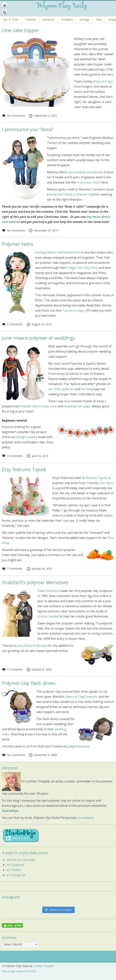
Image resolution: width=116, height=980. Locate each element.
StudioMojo (10, 811)
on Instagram (16, 875)
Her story (107, 483)
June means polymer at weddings (39, 338)
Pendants (67, 20)
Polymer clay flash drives (29, 683)
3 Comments (12, 456)
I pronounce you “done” (28, 129)
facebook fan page (77, 406)
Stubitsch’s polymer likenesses (35, 582)
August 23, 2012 (39, 324)
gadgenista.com (78, 746)
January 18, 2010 (39, 569)
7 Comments (12, 569)
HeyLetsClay (103, 81)
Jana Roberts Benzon (32, 646)
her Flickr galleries (61, 389)
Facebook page (74, 310)
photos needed (48, 616)
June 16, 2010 (37, 456)
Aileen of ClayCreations (81, 697)
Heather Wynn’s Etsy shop (38, 406)
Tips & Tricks (11, 20)
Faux (99, 20)
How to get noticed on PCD (19, 971)
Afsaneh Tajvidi (96, 478)
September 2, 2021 (43, 116)
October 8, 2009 (39, 669)
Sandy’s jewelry (27, 437)
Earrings (84, 20)
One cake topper (20, 30)
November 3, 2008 (43, 755)
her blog (87, 389)
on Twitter (14, 870)
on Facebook (15, 865)
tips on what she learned (85, 172)
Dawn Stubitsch (48, 591)
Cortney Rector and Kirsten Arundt (60, 252)
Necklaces (49, 20)
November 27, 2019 (43, 230)
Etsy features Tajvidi (24, 469)
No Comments (13, 116)
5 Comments (12, 324)
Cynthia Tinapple (44, 966)
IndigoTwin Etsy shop (83, 268)
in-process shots (88, 182)
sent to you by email (21, 860)
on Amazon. (86, 818)
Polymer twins (17, 244)
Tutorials (31, 20)
